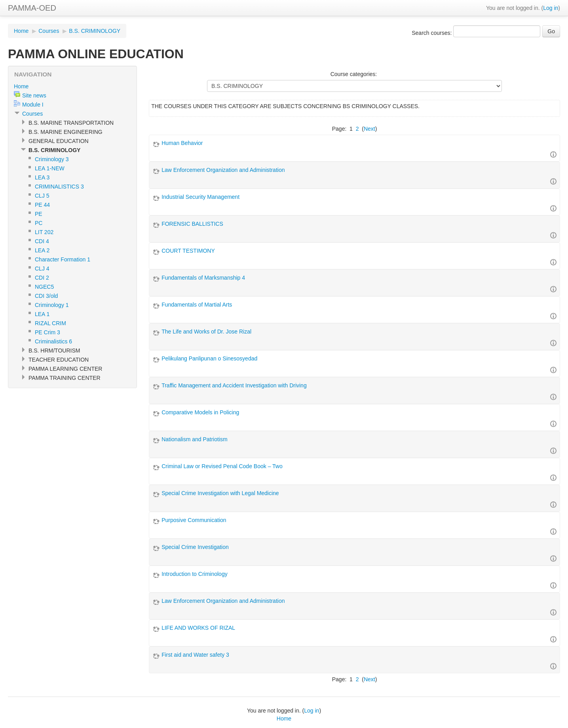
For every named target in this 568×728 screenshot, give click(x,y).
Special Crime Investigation (195, 547)
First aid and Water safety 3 (195, 655)
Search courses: (432, 33)
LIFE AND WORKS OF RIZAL (198, 628)
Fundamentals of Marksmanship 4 (203, 278)
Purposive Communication (194, 520)
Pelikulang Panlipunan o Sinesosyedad (209, 358)
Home (21, 31)
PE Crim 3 (47, 332)
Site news (34, 95)
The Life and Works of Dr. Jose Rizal (206, 332)
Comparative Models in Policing (200, 412)
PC (39, 223)
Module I (33, 105)
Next (369, 129)
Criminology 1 (52, 305)
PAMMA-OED (32, 8)
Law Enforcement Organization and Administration (223, 170)
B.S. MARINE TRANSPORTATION (71, 123)
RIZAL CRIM (50, 323)
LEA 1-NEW (50, 168)
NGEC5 (44, 287)
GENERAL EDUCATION (59, 141)
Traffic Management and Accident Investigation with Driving (234, 385)
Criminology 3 (52, 159)
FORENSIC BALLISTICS (192, 224)
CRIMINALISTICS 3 (59, 187)
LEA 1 (42, 314)
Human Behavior (182, 143)
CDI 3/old (46, 296)
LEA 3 (42, 177)
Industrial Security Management (200, 197)
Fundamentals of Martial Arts (197, 305)
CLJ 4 (42, 269)
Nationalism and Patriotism (195, 439)
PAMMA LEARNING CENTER (65, 369)
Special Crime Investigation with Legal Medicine (220, 493)
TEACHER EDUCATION (59, 360)
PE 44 (42, 205)
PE (39, 214)
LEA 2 (42, 250)
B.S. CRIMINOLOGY (95, 31)
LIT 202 (44, 232)
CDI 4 (42, 241)
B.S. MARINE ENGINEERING (66, 132)
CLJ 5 (42, 196)
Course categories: (354, 74)
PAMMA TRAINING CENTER (65, 378)
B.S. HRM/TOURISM (54, 351)
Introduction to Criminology (195, 574)
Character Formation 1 (63, 259)
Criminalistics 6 (53, 341)
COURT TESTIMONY (188, 251)
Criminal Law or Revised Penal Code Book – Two (222, 466)
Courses (49, 31)
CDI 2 (42, 278)
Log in (551, 8)
